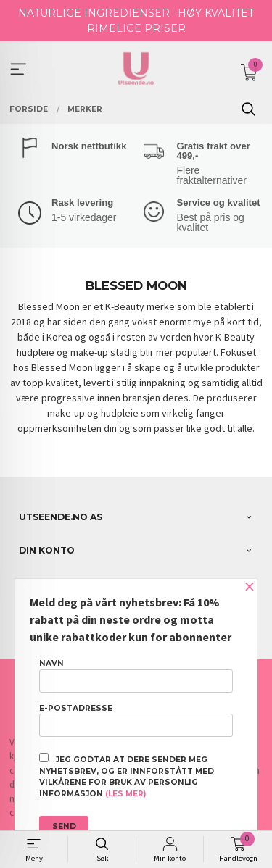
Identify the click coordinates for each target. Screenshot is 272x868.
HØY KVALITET (216, 13)
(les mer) (125, 794)
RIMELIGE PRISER (136, 28)
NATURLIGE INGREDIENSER (94, 13)
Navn (136, 675)
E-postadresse (136, 720)
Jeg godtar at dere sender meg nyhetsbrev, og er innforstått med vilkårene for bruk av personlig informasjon (127, 776)
